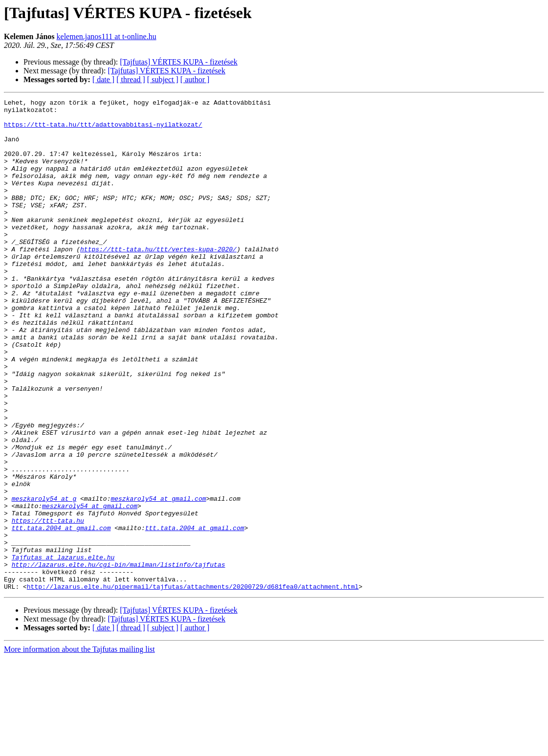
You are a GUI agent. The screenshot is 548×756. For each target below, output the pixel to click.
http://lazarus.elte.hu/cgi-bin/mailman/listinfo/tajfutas (119, 658)
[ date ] (103, 79)
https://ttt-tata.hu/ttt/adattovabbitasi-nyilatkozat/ (103, 130)
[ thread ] (131, 79)
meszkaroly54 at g (44, 579)
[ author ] (195, 79)
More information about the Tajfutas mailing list (79, 747)
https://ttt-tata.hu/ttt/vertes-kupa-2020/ (158, 280)
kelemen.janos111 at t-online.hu (107, 36)
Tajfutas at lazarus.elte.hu (63, 649)
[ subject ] (163, 79)
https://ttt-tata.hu (48, 605)
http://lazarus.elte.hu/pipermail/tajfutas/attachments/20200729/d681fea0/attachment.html (193, 685)
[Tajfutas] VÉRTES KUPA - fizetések (179, 62)
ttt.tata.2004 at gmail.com (61, 614)
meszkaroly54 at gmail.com (158, 579)
